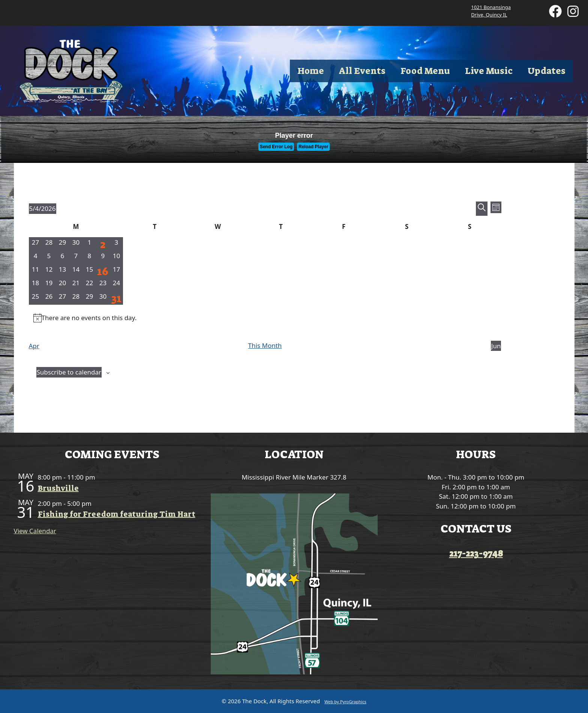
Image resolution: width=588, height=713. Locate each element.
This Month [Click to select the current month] (265, 345)
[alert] (265, 318)
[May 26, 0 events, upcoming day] (49, 298)
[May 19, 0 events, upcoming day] (49, 284)
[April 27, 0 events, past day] (36, 244)
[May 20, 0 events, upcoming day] (62, 284)
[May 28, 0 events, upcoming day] (76, 298)
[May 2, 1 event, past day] (103, 244)
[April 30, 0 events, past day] (76, 244)
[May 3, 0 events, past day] (116, 244)
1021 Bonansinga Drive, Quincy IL (491, 11)
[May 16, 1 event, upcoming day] (103, 271)
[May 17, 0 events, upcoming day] (116, 271)
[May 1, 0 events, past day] (89, 244)
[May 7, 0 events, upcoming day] (76, 257)
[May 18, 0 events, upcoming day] (36, 284)
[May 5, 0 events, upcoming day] (49, 257)
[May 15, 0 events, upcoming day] (89, 271)
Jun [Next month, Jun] (496, 346)
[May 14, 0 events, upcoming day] (76, 271)
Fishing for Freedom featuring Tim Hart (117, 514)
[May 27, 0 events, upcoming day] (62, 298)
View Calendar (35, 531)
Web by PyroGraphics (345, 702)
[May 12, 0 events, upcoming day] (49, 271)
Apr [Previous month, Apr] (34, 346)
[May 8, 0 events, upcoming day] (89, 257)
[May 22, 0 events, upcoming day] (89, 284)
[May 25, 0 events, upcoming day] (36, 298)
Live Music (489, 71)
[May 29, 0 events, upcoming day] (89, 298)
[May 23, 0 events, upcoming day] (103, 284)
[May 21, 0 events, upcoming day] (76, 284)
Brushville (58, 488)
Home (311, 71)
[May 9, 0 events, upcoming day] (103, 257)
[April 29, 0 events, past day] (62, 244)
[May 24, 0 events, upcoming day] (116, 284)
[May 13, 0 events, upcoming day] (62, 271)
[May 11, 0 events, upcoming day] (36, 271)
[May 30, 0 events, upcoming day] (103, 298)
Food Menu (425, 71)
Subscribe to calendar (69, 372)
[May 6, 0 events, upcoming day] (62, 257)
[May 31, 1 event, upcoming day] (116, 298)
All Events (362, 71)
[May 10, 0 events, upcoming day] (116, 257)
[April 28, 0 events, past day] (49, 244)
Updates (547, 71)
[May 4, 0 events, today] (36, 257)
